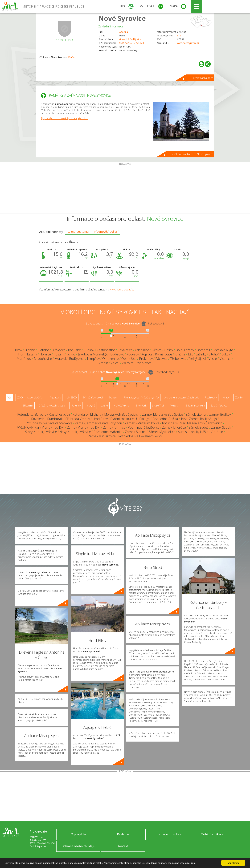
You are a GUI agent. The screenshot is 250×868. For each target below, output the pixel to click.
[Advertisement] (125, 189)
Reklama (123, 834)
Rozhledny (211, 397)
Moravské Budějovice (130, 39)
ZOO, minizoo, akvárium (31, 397)
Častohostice (106, 350)
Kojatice (147, 354)
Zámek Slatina (135, 432)
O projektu (78, 834)
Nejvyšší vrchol (122, 406)
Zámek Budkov (220, 414)
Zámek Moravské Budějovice (163, 414)
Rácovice (161, 359)
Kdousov (133, 354)
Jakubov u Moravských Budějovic (101, 354)
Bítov (19, 350)
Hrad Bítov (100, 419)
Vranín (103, 363)
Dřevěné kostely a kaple (52, 406)
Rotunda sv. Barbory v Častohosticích (44, 414)
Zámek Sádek (221, 427)
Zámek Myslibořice (162, 432)
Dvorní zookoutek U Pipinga (130, 419)
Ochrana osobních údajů (78, 846)
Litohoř (214, 354)
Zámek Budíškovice (102, 436)
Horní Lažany (28, 354)
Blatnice (43, 350)
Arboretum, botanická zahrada (182, 397)
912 (179, 36)
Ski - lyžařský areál (93, 397)
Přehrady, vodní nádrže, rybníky (141, 397)
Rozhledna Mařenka (108, 432)
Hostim (59, 354)
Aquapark (55, 397)
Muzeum (175, 406)
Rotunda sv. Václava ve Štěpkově (49, 423)
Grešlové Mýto (223, 350)
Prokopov (146, 359)
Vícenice (225, 359)
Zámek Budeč (199, 427)
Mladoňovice (43, 359)
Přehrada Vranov (78, 419)
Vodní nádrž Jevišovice (144, 427)
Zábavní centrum (195, 406)
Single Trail (158, 406)
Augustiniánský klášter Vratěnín (201, 432)
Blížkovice (59, 350)
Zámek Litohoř (196, 414)
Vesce (213, 359)
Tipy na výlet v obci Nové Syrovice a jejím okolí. (65, 118)
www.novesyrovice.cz (188, 43)
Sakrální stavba (219, 406)
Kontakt (123, 846)
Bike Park (141, 406)
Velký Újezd (198, 359)
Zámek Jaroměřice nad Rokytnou (98, 423)
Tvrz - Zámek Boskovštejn (199, 419)
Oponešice (129, 359)
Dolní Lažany (185, 350)
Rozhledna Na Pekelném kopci (140, 436)
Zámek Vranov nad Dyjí (84, 427)
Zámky (239, 397)
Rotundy (76, 406)
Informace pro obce (167, 834)
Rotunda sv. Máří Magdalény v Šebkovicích (192, 423)
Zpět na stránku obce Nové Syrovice (193, 154)
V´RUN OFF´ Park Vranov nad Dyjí (41, 427)
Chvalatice (125, 350)
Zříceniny (28, 406)
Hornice (45, 354)
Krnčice (72, 57)
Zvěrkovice (144, 363)
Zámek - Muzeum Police (142, 423)
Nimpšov (93, 359)
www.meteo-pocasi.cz (122, 289)
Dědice (157, 350)
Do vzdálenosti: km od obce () (109, 372)
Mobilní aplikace (212, 834)
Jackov (71, 354)
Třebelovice (178, 359)
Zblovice (128, 363)
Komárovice (164, 354)
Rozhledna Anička (165, 419)
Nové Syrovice (122, 18)
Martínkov (24, 359)
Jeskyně (91, 406)
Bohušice (74, 350)
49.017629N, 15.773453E (132, 43)
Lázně (104, 406)
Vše (10, 397)
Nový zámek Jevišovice (75, 432)
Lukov (226, 354)
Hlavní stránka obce (202, 78)
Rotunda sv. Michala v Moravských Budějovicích (106, 414)
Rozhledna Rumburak (47, 419)
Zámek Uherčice (174, 427)
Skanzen (113, 397)
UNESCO (72, 397)
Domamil (203, 350)
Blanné (30, 350)
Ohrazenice (111, 359)
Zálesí (115, 363)
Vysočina (123, 32)
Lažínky (201, 354)
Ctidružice (142, 350)
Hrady (226, 397)
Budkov (89, 350)
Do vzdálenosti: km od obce (113, 324)
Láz (190, 354)
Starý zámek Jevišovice (41, 432)
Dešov (169, 350)
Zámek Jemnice (114, 427)
